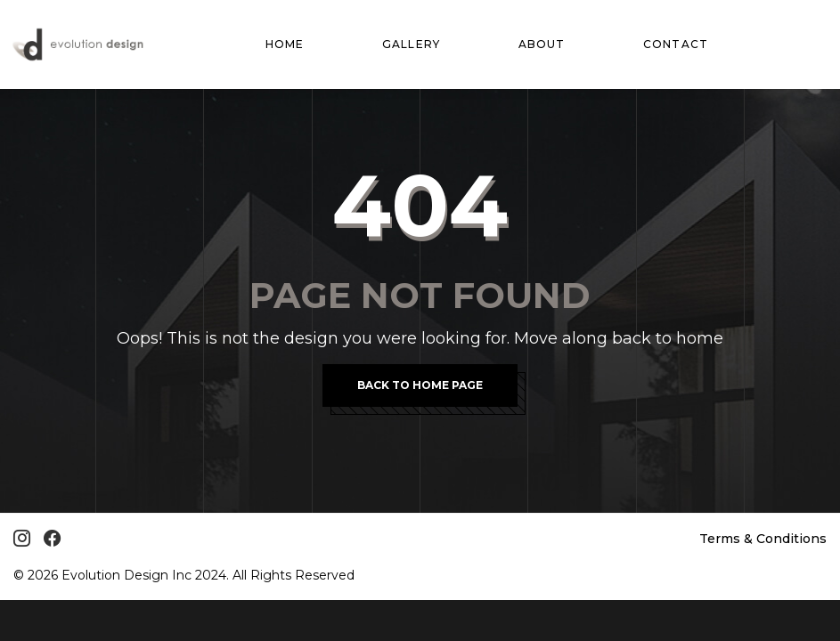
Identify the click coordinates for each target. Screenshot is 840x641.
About (542, 44)
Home (285, 44)
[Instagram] (22, 539)
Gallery (411, 44)
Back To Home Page (420, 385)
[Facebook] (52, 539)
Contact (676, 44)
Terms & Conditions (763, 539)
